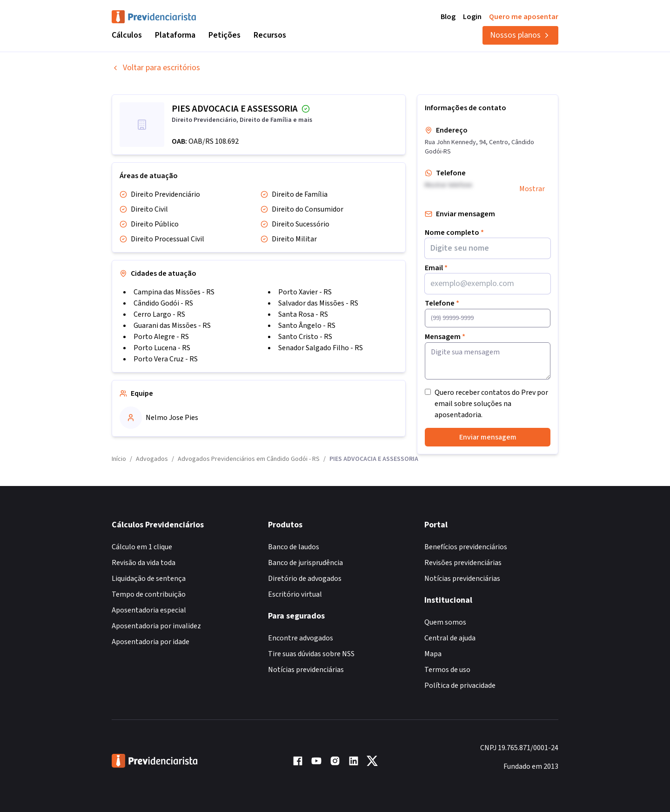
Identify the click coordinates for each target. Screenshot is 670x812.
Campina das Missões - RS (174, 292)
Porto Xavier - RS (305, 292)
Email (436, 268)
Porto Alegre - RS (161, 337)
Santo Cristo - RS (305, 337)
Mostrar (532, 189)
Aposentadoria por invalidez (156, 626)
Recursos (270, 35)
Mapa (433, 654)
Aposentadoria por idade (151, 642)
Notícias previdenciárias (306, 670)
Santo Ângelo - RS (307, 326)
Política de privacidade (460, 686)
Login (472, 17)
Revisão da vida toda (144, 563)
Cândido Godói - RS (163, 303)
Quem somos (445, 622)
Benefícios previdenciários (466, 547)
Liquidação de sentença (149, 579)
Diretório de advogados (305, 579)
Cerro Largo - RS (159, 314)
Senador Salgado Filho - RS (321, 348)
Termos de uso (447, 670)
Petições (224, 35)
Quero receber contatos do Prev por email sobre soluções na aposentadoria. (491, 404)
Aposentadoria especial (149, 610)
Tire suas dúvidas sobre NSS (311, 654)
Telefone (442, 303)
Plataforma (175, 35)
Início (119, 459)
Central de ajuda (450, 638)
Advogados (152, 459)
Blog (448, 17)
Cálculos (127, 35)
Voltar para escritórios (156, 68)
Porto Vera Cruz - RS (166, 359)
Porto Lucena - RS (162, 348)
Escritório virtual (295, 594)
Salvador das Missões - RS (318, 303)
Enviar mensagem (488, 437)
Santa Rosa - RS (303, 314)
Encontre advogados (301, 638)
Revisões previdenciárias (463, 563)
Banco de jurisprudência (305, 563)
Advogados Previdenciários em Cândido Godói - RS (249, 459)
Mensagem (445, 337)
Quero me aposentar (524, 17)
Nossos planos (520, 35)
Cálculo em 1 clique (142, 547)
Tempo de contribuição (149, 594)
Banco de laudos (294, 547)
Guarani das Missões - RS (172, 326)
